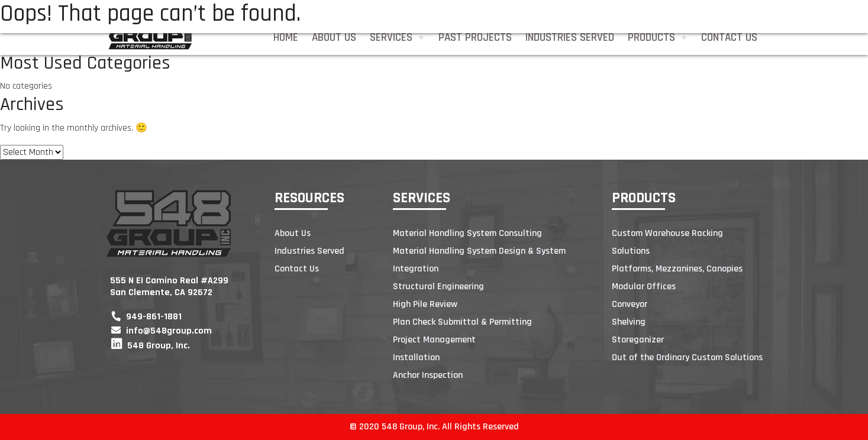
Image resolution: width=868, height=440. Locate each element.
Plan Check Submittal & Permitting (462, 322)
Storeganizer (638, 340)
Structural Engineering (438, 287)
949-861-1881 (146, 317)
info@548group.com (162, 331)
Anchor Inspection (428, 375)
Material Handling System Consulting (467, 233)
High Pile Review (425, 304)
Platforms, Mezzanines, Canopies (677, 269)
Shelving (629, 322)
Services (391, 38)
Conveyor (630, 304)
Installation (416, 357)
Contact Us (729, 38)
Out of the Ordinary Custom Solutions (687, 357)
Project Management (434, 340)
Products (651, 38)
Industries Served (570, 38)
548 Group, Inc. (151, 346)
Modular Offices (644, 287)
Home (286, 38)
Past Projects (475, 38)
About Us (334, 38)
